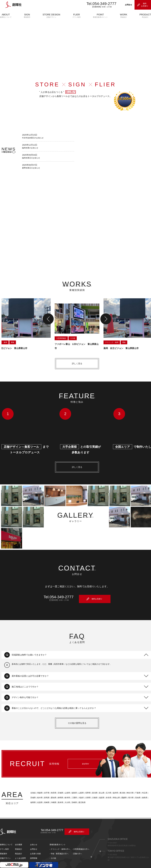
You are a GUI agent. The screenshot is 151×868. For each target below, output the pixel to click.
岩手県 (45, 784)
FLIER (77, 16)
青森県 (38, 784)
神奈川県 (128, 784)
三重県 (73, 789)
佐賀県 (38, 794)
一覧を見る (5, 155)
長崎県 (45, 794)
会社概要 (19, 835)
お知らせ (34, 835)
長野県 (86, 784)
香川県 (129, 789)
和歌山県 (115, 789)
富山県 (100, 784)
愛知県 (52, 789)
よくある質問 (20, 849)
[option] (75, 325)
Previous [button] (47, 320)
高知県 (136, 789)
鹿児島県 (80, 794)
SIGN (27, 16)
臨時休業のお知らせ (30, 151)
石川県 (107, 784)
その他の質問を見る (76, 721)
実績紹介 (19, 840)
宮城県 (59, 784)
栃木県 (38, 789)
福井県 (114, 784)
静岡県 (59, 789)
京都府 (93, 789)
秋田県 (52, 784)
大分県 (66, 794)
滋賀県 (100, 789)
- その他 (53, 849)
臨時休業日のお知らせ (31, 161)
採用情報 (34, 849)
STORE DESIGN (51, 16)
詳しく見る (76, 365)
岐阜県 (66, 789)
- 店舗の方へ (77, 844)
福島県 (73, 784)
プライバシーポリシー (25, 867)
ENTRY (84, 760)
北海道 (32, 784)
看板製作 (4, 844)
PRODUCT (145, 16)
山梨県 (80, 784)
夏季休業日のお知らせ (31, 171)
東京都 (121, 784)
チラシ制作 (4, 840)
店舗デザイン (5, 849)
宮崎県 (73, 794)
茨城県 (32, 789)
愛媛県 (123, 789)
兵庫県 (86, 789)
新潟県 (93, 784)
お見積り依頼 (35, 844)
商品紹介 (19, 844)
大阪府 (80, 789)
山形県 (66, 784)
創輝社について (6, 835)
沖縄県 (52, 794)
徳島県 (143, 789)
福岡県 (32, 794)
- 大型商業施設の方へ (81, 840)
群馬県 (45, 789)
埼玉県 (143, 784)
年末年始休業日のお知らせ (33, 141)
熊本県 (59, 794)
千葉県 (136, 784)
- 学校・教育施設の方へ (59, 844)
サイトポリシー (6, 867)
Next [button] (104, 320)
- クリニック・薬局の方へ (60, 840)
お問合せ (34, 840)
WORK (124, 16)
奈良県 (107, 789)
